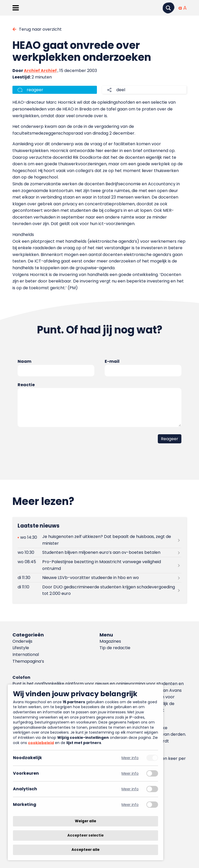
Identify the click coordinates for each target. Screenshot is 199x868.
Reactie (26, 385)
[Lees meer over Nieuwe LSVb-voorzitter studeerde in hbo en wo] (99, 578)
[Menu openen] (16, 8)
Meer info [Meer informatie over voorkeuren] (130, 774)
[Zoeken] (168, 8)
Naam (24, 361)
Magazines (110, 641)
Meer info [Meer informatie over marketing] (130, 805)
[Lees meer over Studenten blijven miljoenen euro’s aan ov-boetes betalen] (99, 553)
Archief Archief (40, 71)
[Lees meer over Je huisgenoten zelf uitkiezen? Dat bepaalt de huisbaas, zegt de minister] (99, 540)
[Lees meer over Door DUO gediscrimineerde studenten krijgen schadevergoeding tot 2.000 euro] (99, 590)
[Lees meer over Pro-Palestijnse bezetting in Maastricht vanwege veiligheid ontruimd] (99, 565)
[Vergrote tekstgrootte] (185, 8)
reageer (35, 90)
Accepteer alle (86, 850)
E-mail (112, 361)
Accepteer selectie (86, 835)
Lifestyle (21, 648)
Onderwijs (22, 641)
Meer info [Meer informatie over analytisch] (130, 789)
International (26, 655)
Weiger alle (86, 821)
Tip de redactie (115, 648)
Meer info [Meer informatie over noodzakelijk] (130, 758)
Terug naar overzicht (40, 29)
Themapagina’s (28, 661)
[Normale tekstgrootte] (180, 8)
